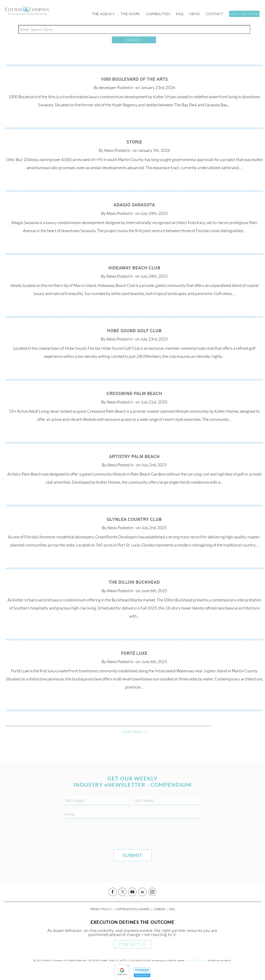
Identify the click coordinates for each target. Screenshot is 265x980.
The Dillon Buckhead (134, 582)
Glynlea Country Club (134, 520)
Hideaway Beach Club (134, 268)
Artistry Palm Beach (134, 457)
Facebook (113, 892)
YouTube (132, 892)
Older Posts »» (134, 732)
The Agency (103, 14)
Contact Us (132, 944)
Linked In (142, 892)
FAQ (172, 909)
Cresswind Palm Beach (134, 394)
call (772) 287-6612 (196, 960)
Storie (134, 142)
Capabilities (158, 14)
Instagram (152, 892)
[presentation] (91, 835)
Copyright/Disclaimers (133, 909)
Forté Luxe (134, 654)
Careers (159, 909)
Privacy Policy (101, 909)
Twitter (123, 892)
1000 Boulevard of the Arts (134, 79)
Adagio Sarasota (134, 205)
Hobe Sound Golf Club (134, 331)
